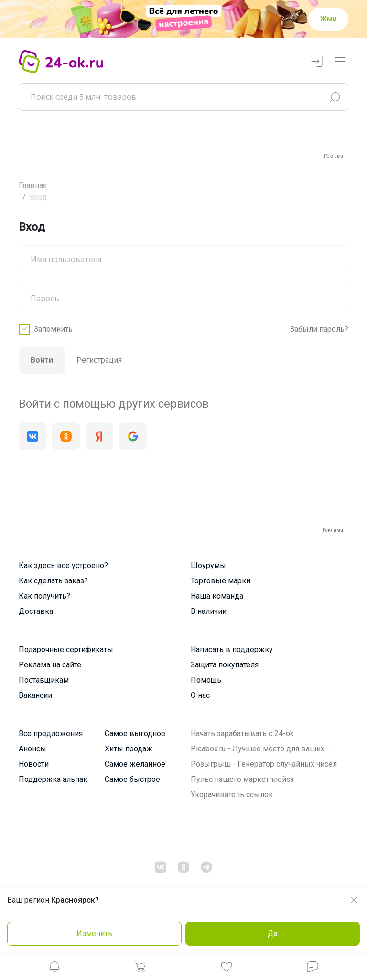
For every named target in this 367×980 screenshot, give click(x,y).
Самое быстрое (132, 779)
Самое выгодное (135, 733)
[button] (54, 969)
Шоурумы (208, 565)
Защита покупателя (225, 665)
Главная (33, 185)
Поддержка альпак (53, 779)
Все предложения (51, 733)
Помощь (206, 680)
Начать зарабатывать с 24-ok (242, 733)
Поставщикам (44, 680)
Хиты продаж (129, 749)
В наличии (209, 611)
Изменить (94, 933)
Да (273, 933)
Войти (42, 360)
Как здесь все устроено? (63, 565)
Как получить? (44, 596)
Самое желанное (135, 764)
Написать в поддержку (232, 649)
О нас (200, 695)
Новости (34, 764)
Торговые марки (221, 581)
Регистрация (99, 360)
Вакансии (35, 695)
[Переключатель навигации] (340, 62)
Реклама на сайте (50, 665)
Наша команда (217, 596)
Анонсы (32, 749)
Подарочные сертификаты (66, 649)
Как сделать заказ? (53, 581)
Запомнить (53, 329)
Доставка (36, 611)
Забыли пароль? (319, 329)
